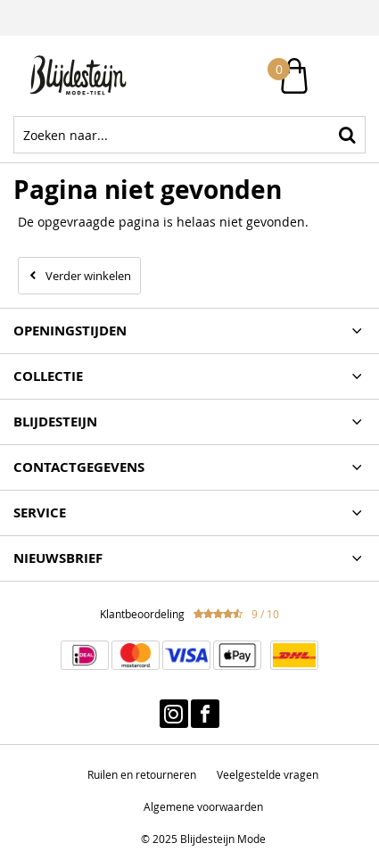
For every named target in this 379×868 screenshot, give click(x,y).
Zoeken (347, 135)
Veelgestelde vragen (268, 774)
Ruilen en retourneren (142, 774)
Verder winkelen (88, 276)
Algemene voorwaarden (203, 806)
